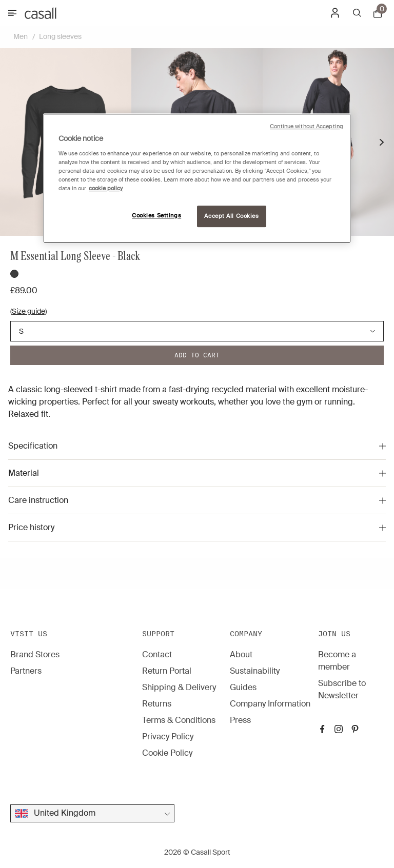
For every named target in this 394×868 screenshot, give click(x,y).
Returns (157, 704)
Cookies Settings (156, 216)
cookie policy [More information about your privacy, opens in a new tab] (106, 188)
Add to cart (197, 355)
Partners (26, 671)
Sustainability (255, 671)
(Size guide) (28, 311)
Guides (243, 687)
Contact (157, 654)
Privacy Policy (168, 736)
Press (240, 720)
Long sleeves (60, 36)
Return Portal (167, 671)
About (241, 654)
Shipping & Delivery (179, 687)
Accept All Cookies (231, 216)
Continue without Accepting (307, 126)
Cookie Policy (167, 753)
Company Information (270, 704)
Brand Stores (35, 654)
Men (21, 36)
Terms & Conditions (179, 720)
